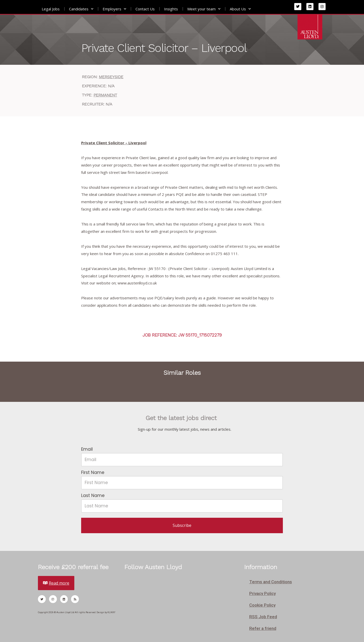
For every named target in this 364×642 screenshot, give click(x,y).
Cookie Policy (262, 605)
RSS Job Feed (263, 617)
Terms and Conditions (271, 582)
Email (87, 449)
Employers (114, 9)
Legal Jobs (51, 9)
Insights (171, 9)
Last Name (93, 495)
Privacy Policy (263, 593)
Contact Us (145, 9)
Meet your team (204, 9)
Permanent (105, 95)
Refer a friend (263, 628)
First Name (93, 472)
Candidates (81, 9)
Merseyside (111, 77)
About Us (240, 9)
